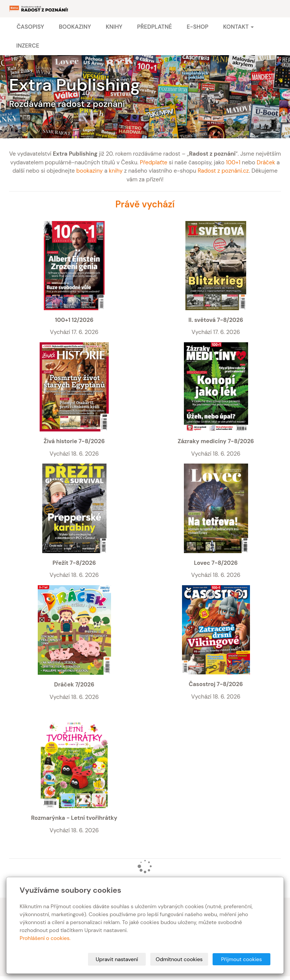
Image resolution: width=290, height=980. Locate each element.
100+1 (233, 162)
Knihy (114, 27)
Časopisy (30, 27)
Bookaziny (75, 27)
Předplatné (154, 27)
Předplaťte (153, 162)
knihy (116, 171)
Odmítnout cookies (179, 959)
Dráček (266, 162)
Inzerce (28, 46)
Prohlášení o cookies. (45, 938)
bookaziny (89, 171)
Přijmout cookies (241, 959)
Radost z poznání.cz (223, 171)
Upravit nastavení (117, 959)
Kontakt (238, 27)
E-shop (197, 27)
